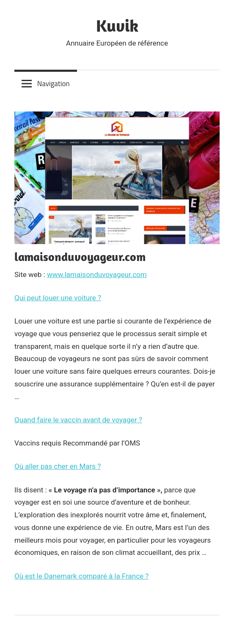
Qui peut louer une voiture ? (58, 298)
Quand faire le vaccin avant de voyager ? (78, 420)
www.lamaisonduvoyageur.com (97, 274)
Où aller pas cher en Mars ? (58, 466)
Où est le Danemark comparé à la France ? (81, 576)
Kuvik (117, 25)
